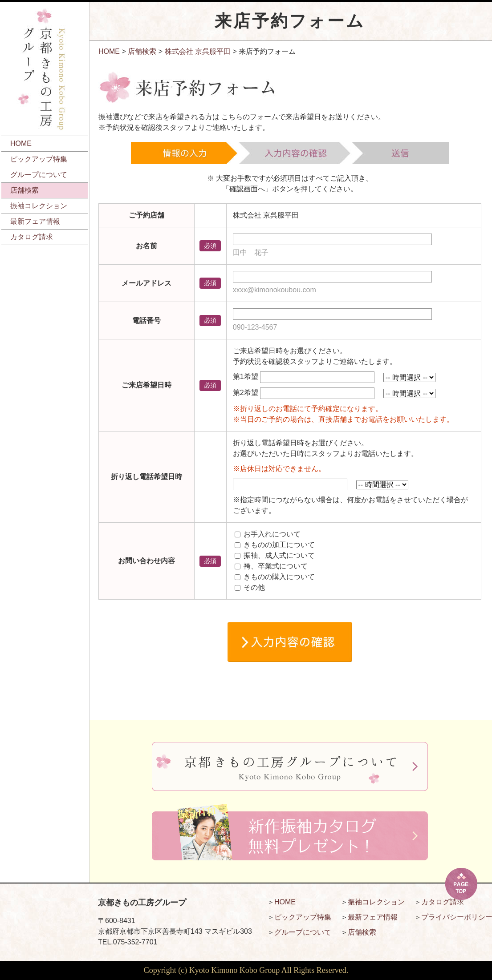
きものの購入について (279, 577)
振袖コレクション (39, 206)
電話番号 (146, 321)
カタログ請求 (32, 237)
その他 (254, 587)
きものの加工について (279, 545)
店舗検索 (24, 190)
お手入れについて (272, 534)
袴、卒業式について (276, 566)
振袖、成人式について (279, 555)
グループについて (39, 175)
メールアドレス (146, 283)
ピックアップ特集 (39, 159)
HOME (21, 143)
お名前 (146, 246)
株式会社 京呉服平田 (198, 51)
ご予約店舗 (146, 215)
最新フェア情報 (35, 221)
